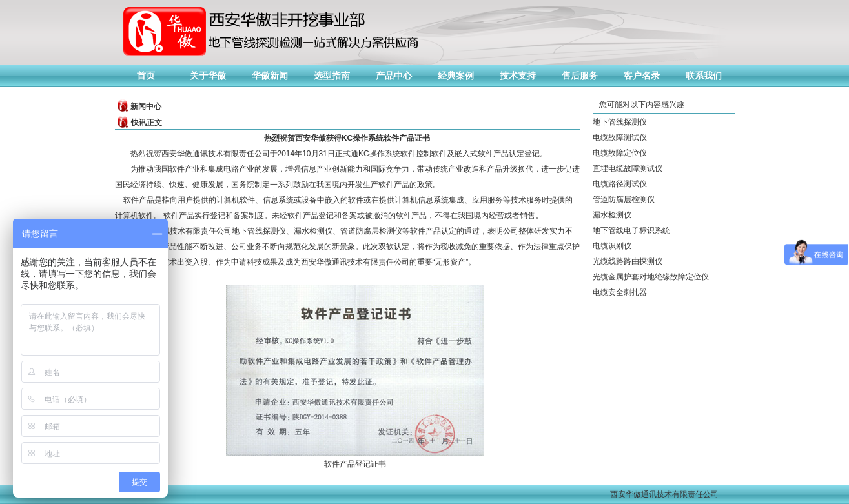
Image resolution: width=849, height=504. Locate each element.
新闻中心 (146, 106)
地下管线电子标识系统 (631, 230)
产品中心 (394, 76)
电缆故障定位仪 (620, 153)
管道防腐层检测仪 (624, 199)
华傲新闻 (270, 76)
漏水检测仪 (612, 215)
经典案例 (456, 76)
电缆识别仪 (612, 246)
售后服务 (580, 76)
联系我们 (704, 76)
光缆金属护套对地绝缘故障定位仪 (651, 277)
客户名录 (642, 76)
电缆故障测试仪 (620, 137)
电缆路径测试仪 (620, 184)
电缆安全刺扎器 (620, 292)
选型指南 (332, 76)
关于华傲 (208, 76)
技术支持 (518, 76)
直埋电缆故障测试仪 (628, 168)
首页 (146, 76)
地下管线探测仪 (620, 122)
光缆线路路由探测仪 (628, 261)
